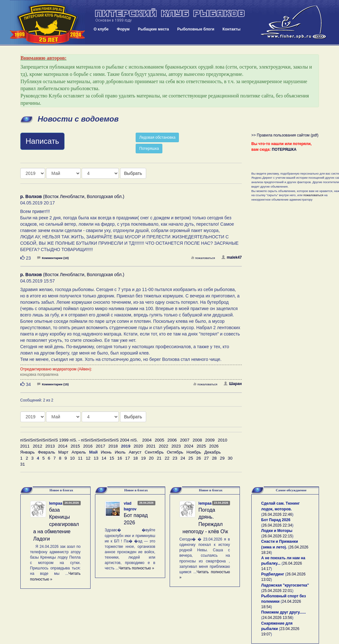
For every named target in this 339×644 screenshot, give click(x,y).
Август (135, 452)
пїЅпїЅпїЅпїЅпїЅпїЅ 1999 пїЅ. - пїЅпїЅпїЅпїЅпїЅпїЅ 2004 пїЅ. (79, 440)
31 (23, 464)
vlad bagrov (130, 506)
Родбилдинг (273, 574)
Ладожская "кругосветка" (285, 585)
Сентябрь (154, 452)
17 (128, 458)
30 (230, 458)
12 (88, 458)
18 (136, 458)
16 (120, 458)
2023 (176, 446)
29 (222, 458)
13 (96, 458)
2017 (100, 446)
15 (112, 458)
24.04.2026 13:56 (277, 618)
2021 (151, 446)
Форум (123, 29)
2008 (197, 440)
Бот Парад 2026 (276, 520)
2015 (75, 446)
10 (72, 458)
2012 (37, 446)
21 (159, 458)
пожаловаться (203, 258)
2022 (164, 446)
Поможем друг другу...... (284, 612)
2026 (214, 446)
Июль (120, 452)
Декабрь (213, 452)
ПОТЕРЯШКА (284, 149)
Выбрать (133, 173)
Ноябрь (194, 452)
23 (175, 458)
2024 (189, 446)
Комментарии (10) (53, 258)
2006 (172, 440)
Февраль (46, 452)
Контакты (231, 29)
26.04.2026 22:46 (277, 515)
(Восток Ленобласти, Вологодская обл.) (72, 196)
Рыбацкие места (153, 29)
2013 (50, 446)
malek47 (232, 257)
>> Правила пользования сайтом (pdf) (285, 135)
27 (206, 458)
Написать (42, 141)
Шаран (233, 384)
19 (143, 458)
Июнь (106, 452)
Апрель (79, 452)
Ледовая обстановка (157, 137)
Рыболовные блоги (196, 29)
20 (151, 458)
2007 (185, 440)
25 (191, 458)
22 (167, 458)
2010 (222, 440)
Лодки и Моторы (277, 531)
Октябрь (175, 452)
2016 (88, 446)
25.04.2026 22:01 (277, 591)
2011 (25, 446)
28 (214, 458)
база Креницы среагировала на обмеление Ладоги (56, 524)
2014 (63, 446)
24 (183, 458)
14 (104, 458)
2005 (159, 440)
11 (80, 458)
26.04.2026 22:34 (277, 525)
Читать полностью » (137, 568)
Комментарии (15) (53, 384)
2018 (113, 446)
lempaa (56, 503)
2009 (210, 440)
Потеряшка (149, 149)
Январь (28, 452)
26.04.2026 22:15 (277, 536)
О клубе (101, 29)
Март (63, 452)
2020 (138, 446)
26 (199, 458)
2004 (147, 440)
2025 (201, 446)
